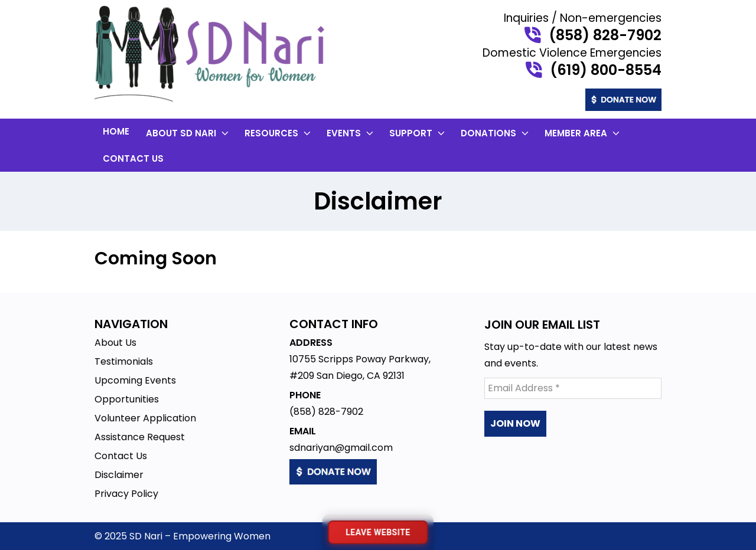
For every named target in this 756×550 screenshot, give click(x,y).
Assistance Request (140, 437)
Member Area (583, 133)
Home (116, 131)
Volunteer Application (145, 418)
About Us (115, 343)
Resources (279, 133)
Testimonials (124, 361)
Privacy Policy (126, 494)
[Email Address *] (573, 388)
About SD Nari (188, 133)
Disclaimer (119, 475)
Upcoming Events (135, 380)
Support (418, 133)
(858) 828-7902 (605, 35)
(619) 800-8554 (606, 70)
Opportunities (127, 399)
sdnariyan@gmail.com (341, 448)
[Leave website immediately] (378, 532)
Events (351, 133)
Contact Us (133, 158)
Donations (496, 133)
